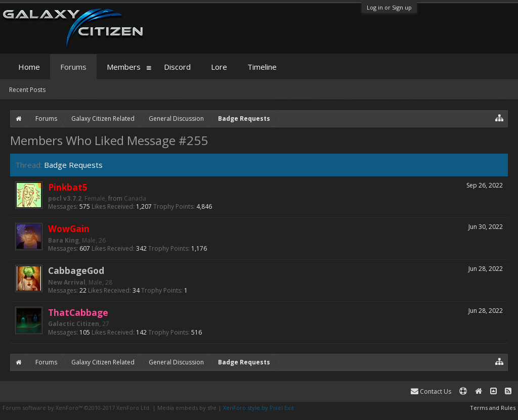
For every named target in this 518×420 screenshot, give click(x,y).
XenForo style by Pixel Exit (258, 408)
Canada (135, 198)
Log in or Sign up (389, 7)
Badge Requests (73, 165)
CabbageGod (76, 270)
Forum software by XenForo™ (77, 408)
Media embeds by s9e (187, 408)
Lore (219, 67)
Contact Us (431, 391)
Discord (177, 67)
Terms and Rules (493, 408)
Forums (73, 67)
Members (124, 67)
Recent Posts (27, 90)
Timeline (262, 67)
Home (29, 67)
